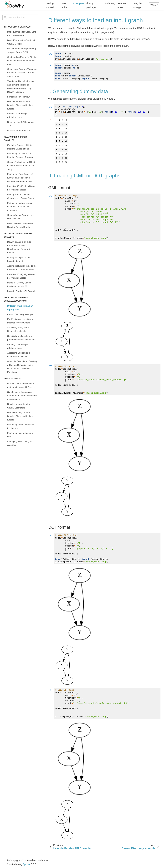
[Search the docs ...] (20, 17)
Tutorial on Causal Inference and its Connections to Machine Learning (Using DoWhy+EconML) (21, 86)
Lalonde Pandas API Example (22, 291)
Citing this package (137, 5)
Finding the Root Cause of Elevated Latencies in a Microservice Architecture (20, 178)
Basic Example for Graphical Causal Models (21, 42)
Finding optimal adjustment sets (20, 435)
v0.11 (153, 5)
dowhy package (91, 5)
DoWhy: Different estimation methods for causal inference (21, 385)
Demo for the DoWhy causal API (21, 124)
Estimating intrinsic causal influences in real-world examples (20, 207)
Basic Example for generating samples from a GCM (21, 50)
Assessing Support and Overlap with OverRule (18, 355)
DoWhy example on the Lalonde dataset (19, 259)
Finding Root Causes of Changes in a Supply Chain (20, 196)
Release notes (122, 5)
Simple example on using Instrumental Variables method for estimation (22, 396)
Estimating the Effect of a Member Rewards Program (20, 155)
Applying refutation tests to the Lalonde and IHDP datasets (22, 268)
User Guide (64, 5)
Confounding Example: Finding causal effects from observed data (22, 61)
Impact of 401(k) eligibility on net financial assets (21, 188)
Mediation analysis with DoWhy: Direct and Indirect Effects (20, 105)
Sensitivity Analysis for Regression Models (18, 329)
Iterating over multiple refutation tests (18, 115)
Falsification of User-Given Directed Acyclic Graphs (20, 225)
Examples (78, 3)
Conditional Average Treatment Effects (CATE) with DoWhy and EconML (22, 73)
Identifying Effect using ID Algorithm (20, 443)
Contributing (109, 3)
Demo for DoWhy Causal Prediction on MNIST (19, 285)
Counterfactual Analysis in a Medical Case (21, 217)
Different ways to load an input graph (20, 308)
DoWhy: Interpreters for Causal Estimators (19, 406)
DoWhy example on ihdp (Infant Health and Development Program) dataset (19, 247)
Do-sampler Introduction (19, 130)
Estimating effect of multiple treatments (21, 426)
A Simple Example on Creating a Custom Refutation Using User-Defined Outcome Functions (22, 367)
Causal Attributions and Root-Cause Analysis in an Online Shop (21, 166)
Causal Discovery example (20, 314)
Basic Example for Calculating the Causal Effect (22, 34)
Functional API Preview (18, 97)
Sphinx (26, 864)
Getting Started (50, 5)
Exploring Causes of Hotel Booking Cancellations (20, 147)
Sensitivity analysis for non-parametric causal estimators (21, 338)
